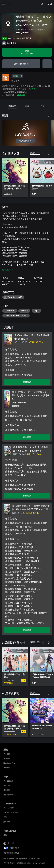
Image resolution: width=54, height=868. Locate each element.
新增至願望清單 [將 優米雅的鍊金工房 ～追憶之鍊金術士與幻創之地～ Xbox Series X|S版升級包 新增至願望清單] (21, 64)
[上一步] (43, 116)
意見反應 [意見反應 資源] (7, 785)
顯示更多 (8, 270)
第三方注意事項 (9, 863)
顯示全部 (35, 153)
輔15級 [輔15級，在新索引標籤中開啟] (17, 76)
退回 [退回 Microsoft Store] (5, 817)
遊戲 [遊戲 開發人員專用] (5, 835)
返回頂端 (27, 437)
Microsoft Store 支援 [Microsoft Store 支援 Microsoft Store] (11, 812)
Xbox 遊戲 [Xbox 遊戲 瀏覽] (7, 758)
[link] (15, 178)
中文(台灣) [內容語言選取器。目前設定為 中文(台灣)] (11, 843)
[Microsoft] (27, 2)
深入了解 (33, 89)
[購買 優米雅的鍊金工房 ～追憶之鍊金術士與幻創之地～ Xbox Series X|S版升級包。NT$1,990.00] (27, 52)
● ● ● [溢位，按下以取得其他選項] (47, 64)
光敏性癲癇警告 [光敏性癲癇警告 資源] (9, 795)
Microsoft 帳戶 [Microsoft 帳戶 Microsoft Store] (9, 808)
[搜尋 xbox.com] (10, 4)
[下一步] (49, 116)
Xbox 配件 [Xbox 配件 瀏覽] (7, 768)
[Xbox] (8, 10)
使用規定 (32, 859)
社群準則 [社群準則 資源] (7, 790)
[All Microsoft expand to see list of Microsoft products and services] (4, 4)
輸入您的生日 (25, 141)
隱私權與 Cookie (21, 859)
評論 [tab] (27, 106)
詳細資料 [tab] (12, 106)
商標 (39, 859)
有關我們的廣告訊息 (24, 863)
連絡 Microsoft (9, 859)
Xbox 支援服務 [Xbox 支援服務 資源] (8, 781)
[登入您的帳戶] (49, 4)
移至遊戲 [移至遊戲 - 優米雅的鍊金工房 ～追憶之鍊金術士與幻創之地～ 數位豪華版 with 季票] (27, 630)
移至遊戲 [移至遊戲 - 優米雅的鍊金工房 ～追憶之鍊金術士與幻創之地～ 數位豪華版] (27, 496)
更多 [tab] (42, 106)
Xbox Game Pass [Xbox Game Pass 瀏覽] (9, 763)
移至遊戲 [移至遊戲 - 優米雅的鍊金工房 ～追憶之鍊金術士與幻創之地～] (27, 382)
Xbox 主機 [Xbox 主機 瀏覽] (7, 754)
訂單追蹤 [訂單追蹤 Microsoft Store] (7, 822)
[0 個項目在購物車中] (42, 4)
